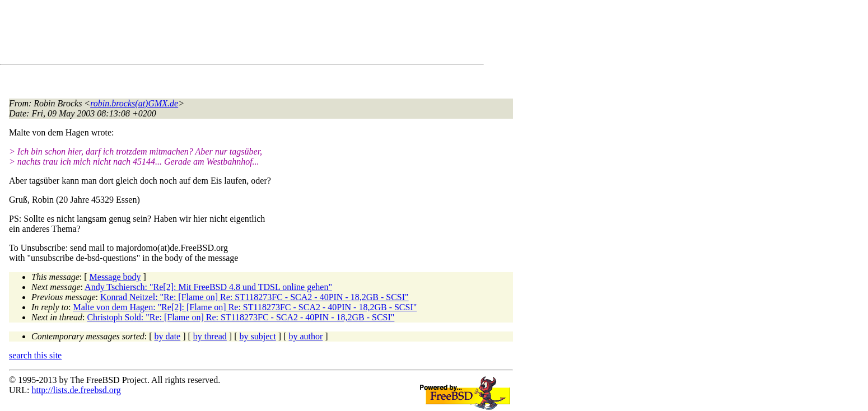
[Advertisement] (213, 34)
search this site (35, 355)
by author (305, 336)
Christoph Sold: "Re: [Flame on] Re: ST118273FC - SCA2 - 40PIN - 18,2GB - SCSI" (241, 317)
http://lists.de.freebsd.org (76, 390)
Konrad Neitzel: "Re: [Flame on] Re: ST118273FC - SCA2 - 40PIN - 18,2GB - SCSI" (255, 297)
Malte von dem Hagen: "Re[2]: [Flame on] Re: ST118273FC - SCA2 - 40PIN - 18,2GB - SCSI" (245, 307)
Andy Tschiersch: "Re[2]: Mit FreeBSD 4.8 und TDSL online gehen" (208, 287)
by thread (210, 336)
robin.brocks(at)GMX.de (134, 103)
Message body (115, 277)
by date (168, 336)
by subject (258, 336)
